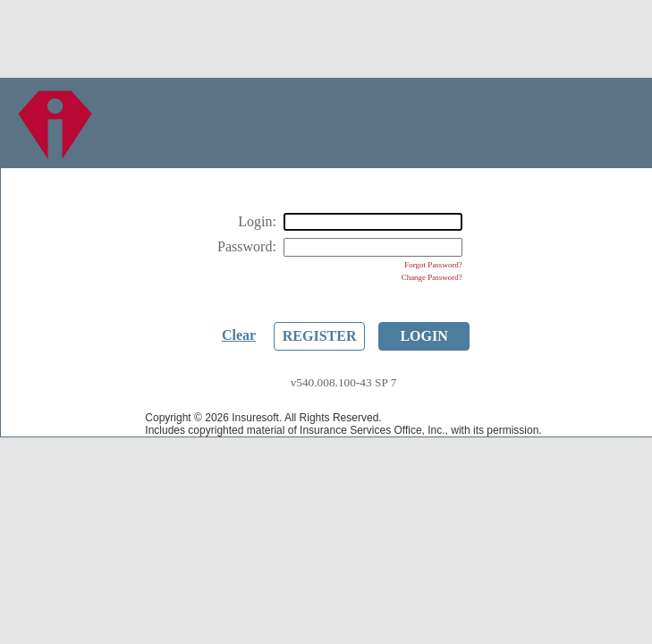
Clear (239, 335)
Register (320, 336)
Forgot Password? (433, 265)
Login (423, 336)
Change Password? (432, 277)
